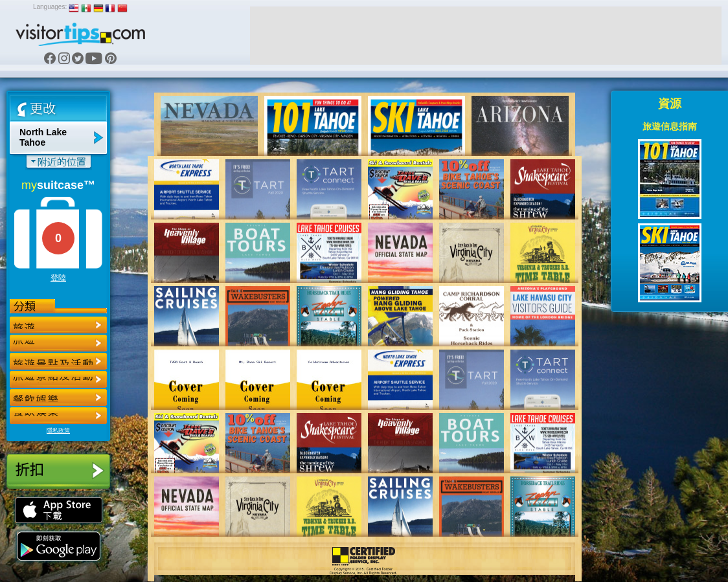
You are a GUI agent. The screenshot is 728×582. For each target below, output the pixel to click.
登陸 (58, 278)
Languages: (50, 7)
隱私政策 (58, 431)
